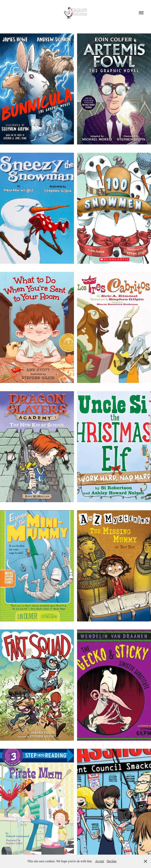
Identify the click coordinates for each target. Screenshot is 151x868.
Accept (100, 861)
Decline (112, 861)
